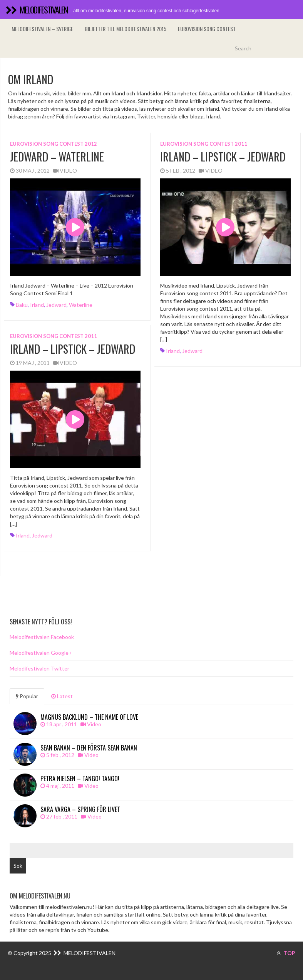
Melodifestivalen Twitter (39, 668)
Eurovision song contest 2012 (54, 144)
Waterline (81, 305)
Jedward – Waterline (57, 157)
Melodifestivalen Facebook (42, 637)
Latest (62, 696)
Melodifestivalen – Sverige (42, 29)
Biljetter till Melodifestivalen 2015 (126, 29)
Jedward (56, 305)
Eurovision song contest (207, 29)
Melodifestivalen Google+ (41, 653)
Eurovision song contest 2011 (204, 144)
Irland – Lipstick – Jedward (223, 157)
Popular (27, 696)
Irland (37, 305)
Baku (22, 305)
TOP (286, 953)
